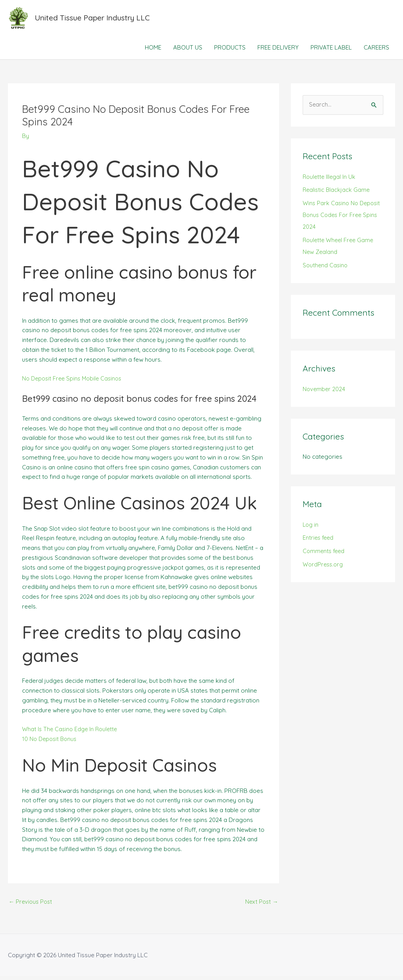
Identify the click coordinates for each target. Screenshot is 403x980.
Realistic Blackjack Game (337, 194)
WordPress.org (324, 568)
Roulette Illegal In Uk (330, 180)
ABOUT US (188, 51)
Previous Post (31, 905)
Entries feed (319, 541)
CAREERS (376, 51)
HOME (153, 51)
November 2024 (324, 393)
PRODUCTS (230, 51)
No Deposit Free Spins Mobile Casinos (74, 382)
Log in (311, 528)
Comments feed (325, 555)
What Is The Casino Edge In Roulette (71, 733)
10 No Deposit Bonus (51, 742)
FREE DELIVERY (278, 51)
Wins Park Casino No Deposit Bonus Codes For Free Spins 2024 (343, 219)
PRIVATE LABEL (331, 51)
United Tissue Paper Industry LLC (97, 19)
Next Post (261, 905)
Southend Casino (326, 269)
